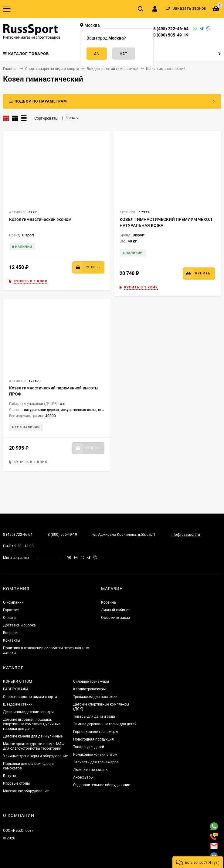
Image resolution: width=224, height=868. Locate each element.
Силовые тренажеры (91, 682)
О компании (13, 602)
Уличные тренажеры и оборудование (35, 756)
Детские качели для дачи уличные (33, 736)
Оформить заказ (115, 618)
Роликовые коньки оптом (95, 755)
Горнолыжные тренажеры (96, 732)
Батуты (9, 776)
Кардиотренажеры (89, 689)
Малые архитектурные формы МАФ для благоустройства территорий (34, 746)
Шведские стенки (18, 704)
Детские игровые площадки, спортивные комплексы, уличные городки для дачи (32, 724)
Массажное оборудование (26, 791)
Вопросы (11, 633)
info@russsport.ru (185, 535)
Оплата (9, 618)
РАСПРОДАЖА (16, 689)
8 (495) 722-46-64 (171, 29)
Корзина (109, 602)
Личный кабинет (115, 610)
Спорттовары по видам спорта (30, 697)
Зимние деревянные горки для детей (105, 724)
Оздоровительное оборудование (102, 785)
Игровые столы (16, 783)
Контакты (12, 640)
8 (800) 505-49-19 (171, 35)
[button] (198, 862)
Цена (68, 118)
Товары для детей (89, 747)
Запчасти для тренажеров (96, 762)
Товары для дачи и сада (94, 716)
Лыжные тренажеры (91, 770)
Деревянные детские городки (28, 712)
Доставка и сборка (19, 625)
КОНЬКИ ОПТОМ (17, 682)
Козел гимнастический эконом (40, 219)
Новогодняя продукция (93, 739)
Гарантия (11, 610)
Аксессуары (83, 777)
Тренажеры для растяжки (95, 697)
